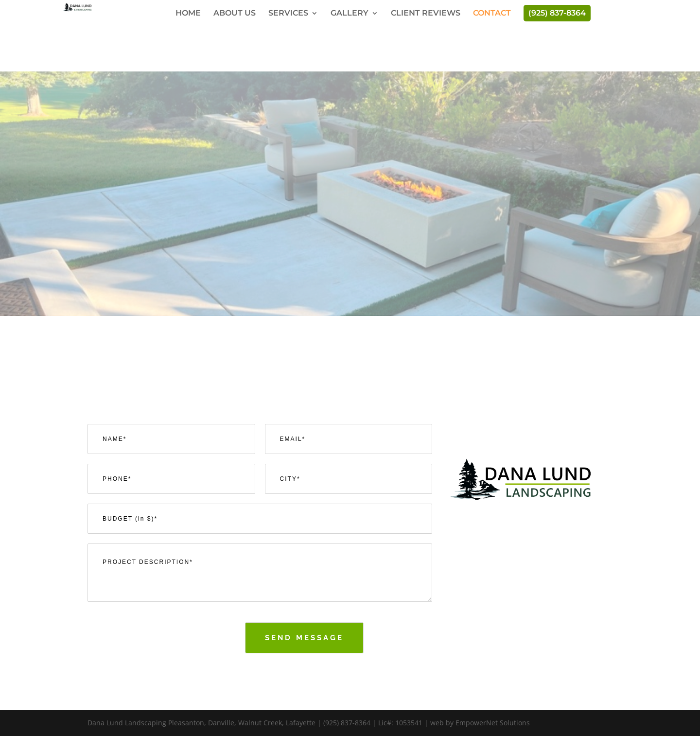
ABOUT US (235, 14)
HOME (188, 14)
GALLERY (350, 14)
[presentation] (161, 653)
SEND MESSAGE (304, 638)
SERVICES (288, 14)
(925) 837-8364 (557, 13)
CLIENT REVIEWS (426, 14)
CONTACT (492, 14)
